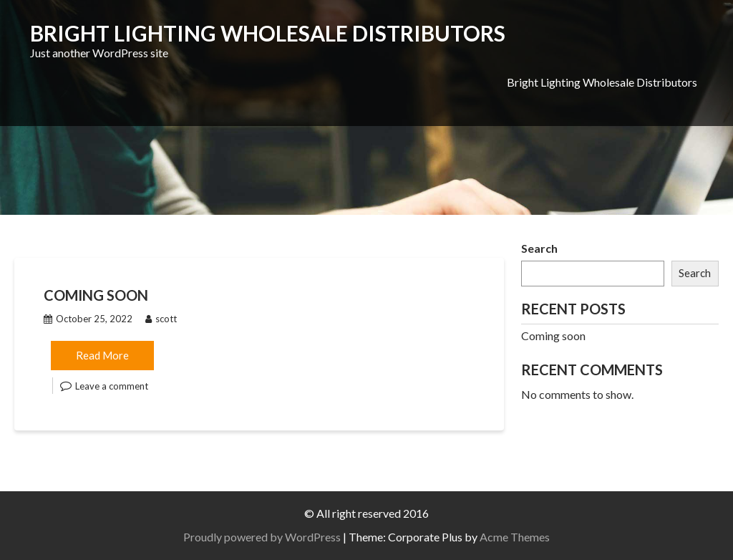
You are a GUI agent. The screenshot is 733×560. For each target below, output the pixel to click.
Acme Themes (515, 537)
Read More (102, 355)
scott (161, 319)
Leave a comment (112, 386)
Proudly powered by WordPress (262, 537)
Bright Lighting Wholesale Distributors (268, 33)
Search (539, 248)
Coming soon (96, 295)
